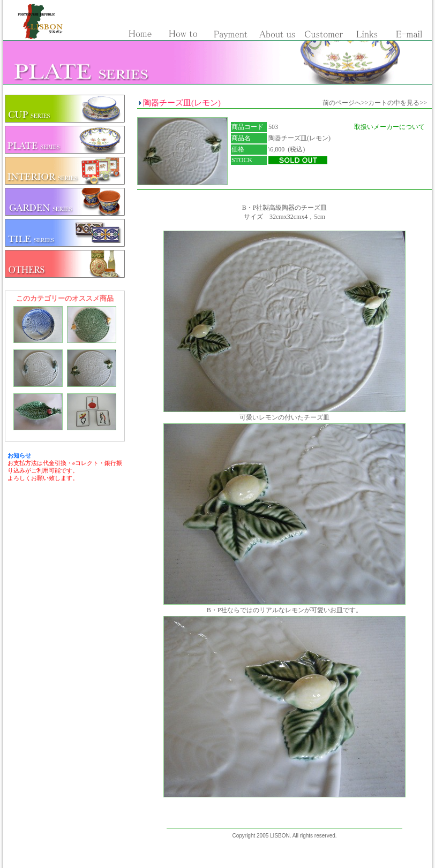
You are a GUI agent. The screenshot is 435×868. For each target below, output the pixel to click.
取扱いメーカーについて (389, 127)
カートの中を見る (394, 103)
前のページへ (342, 103)
